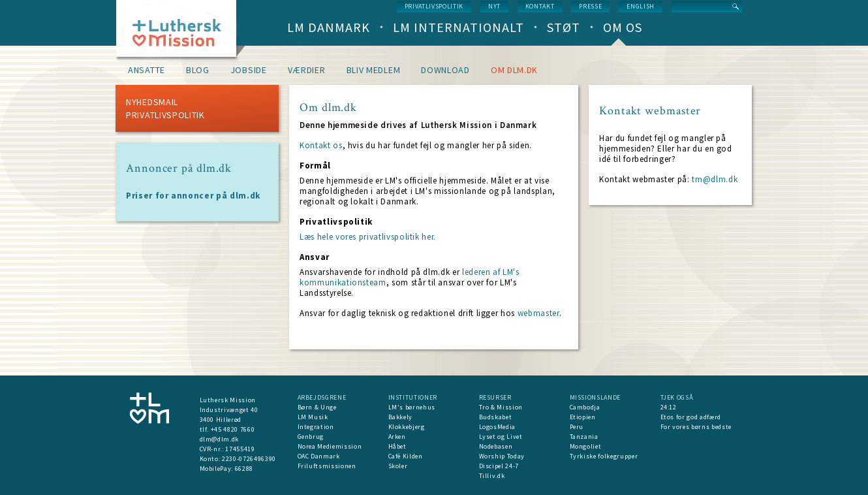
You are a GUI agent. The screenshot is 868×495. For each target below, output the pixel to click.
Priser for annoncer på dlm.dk (193, 196)
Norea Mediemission (330, 446)
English (641, 6)
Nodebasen (496, 446)
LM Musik (313, 417)
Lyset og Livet (501, 437)
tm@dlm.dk (715, 179)
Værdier (307, 70)
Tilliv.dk (492, 476)
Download (445, 70)
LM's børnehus (412, 407)
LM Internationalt (458, 27)
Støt (564, 27)
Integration (316, 427)
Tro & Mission (501, 407)
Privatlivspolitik (434, 6)
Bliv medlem (374, 70)
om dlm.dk (514, 70)
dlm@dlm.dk (220, 439)
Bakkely (401, 417)
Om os (623, 27)
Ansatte (147, 70)
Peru (577, 427)
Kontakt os (321, 145)
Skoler (398, 466)
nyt (494, 6)
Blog (198, 70)
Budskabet (496, 417)
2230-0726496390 (249, 459)
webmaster (538, 313)
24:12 (669, 407)
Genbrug (311, 437)
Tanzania (584, 437)
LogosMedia (498, 427)
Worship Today (502, 456)
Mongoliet (586, 446)
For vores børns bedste (696, 427)
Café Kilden (406, 456)
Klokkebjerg (407, 427)
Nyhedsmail (152, 102)
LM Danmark (329, 27)
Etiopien (583, 417)
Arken (397, 437)
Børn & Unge (317, 407)
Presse (590, 6)
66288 (244, 469)
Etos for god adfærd (691, 417)
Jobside (249, 70)
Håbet (397, 446)
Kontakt (540, 6)
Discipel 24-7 (499, 466)
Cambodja (585, 407)
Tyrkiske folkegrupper (604, 456)
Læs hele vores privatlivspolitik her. (368, 237)
